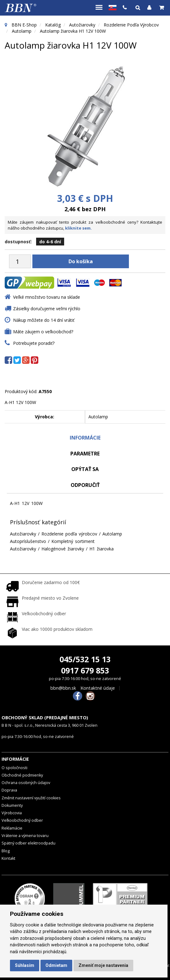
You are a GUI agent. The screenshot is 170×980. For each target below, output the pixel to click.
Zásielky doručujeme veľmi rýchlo (47, 309)
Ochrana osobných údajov (26, 783)
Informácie (85, 438)
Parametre (85, 454)
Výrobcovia (12, 813)
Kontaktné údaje (98, 688)
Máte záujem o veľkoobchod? (43, 332)
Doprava (9, 790)
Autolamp (22, 31)
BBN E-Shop (24, 25)
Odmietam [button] (56, 965)
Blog (6, 851)
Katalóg (53, 25)
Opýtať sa (85, 469)
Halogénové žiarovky (63, 549)
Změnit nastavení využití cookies (31, 798)
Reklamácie (12, 828)
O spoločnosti (14, 768)
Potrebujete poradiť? (34, 343)
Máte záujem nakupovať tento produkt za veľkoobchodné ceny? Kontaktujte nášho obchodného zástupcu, (85, 225)
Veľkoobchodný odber (22, 820)
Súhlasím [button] (25, 965)
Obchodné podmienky (22, 775)
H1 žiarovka (102, 549)
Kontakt (8, 858)
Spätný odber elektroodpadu (28, 843)
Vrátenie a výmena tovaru (25, 836)
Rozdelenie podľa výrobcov (131, 25)
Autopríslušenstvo (28, 541)
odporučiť (85, 485)
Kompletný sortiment (73, 541)
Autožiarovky (82, 25)
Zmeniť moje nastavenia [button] (103, 965)
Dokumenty (12, 805)
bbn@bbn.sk (63, 688)
